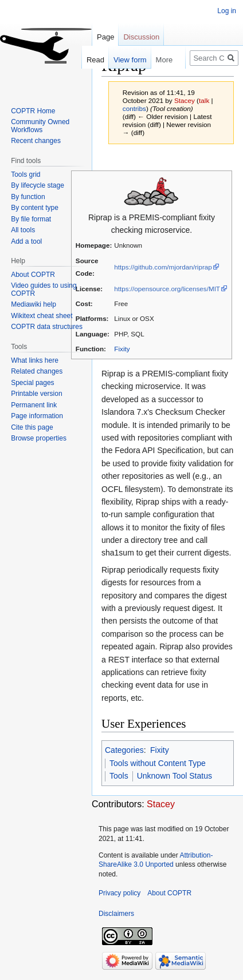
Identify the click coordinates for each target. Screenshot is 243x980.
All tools (23, 230)
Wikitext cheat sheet (42, 316)
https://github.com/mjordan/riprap (163, 267)
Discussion (141, 37)
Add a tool (26, 241)
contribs (134, 108)
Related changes (37, 371)
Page (105, 37)
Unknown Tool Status (175, 776)
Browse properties (39, 438)
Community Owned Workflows (40, 126)
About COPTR (33, 275)
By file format (31, 219)
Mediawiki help (34, 304)
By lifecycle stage (38, 185)
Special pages (32, 383)
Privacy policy (119, 893)
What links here (35, 360)
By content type (35, 208)
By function (28, 197)
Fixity (122, 349)
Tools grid (26, 174)
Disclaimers (116, 914)
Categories (124, 750)
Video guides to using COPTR (44, 289)
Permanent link (34, 405)
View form (124, 60)
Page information (37, 416)
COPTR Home (33, 111)
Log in (227, 11)
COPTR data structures (47, 327)
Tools (119, 776)
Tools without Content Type (158, 763)
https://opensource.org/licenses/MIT (167, 289)
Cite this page (32, 427)
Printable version (36, 394)
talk (204, 100)
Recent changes (36, 141)
